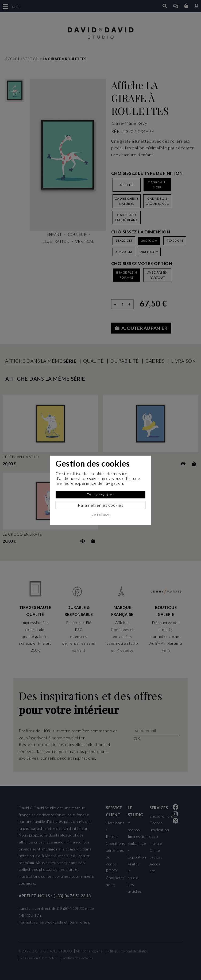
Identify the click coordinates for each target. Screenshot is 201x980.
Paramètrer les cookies (100, 505)
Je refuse (101, 514)
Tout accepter (101, 495)
